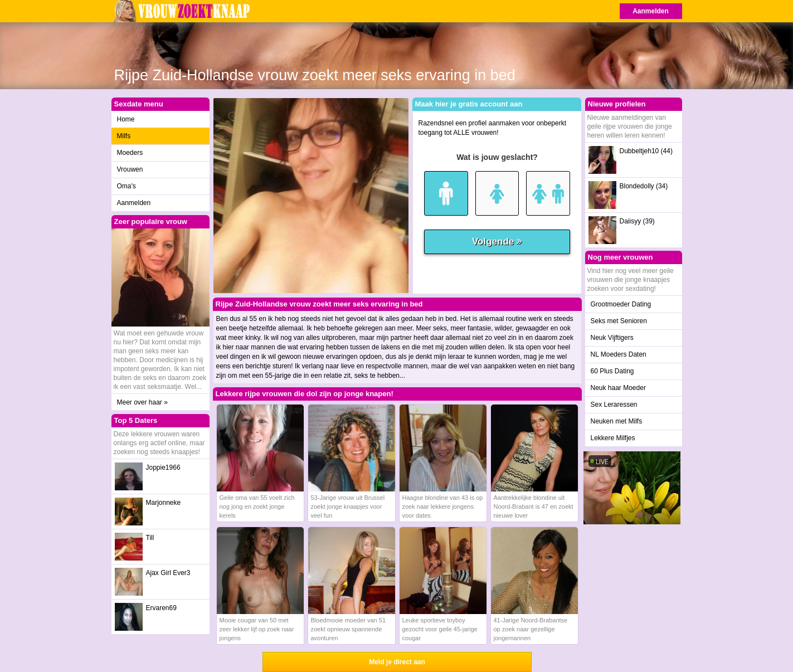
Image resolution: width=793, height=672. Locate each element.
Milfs (124, 136)
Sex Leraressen (614, 405)
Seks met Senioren (619, 321)
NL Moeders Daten (619, 354)
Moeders (130, 153)
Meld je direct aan (397, 662)
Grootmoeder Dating (621, 304)
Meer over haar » (142, 402)
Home (126, 119)
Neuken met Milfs (617, 421)
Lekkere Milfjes (613, 438)
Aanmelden (651, 11)
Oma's (127, 186)
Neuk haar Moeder (618, 388)
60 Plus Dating (612, 371)
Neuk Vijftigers (612, 338)
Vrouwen (130, 169)
